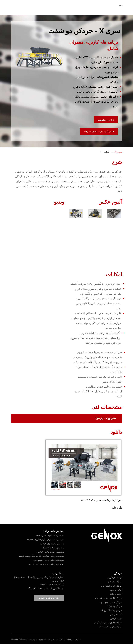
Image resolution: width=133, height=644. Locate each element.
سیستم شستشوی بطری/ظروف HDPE (46, 539)
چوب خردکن (116, 594)
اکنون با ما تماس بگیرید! (49, 598)
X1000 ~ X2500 (106, 419)
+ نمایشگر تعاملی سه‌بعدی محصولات (99, 131)
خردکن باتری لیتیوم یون (111, 602)
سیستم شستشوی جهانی (52, 543)
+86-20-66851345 (50, 585)
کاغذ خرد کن (116, 590)
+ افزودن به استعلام (106, 120)
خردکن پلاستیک (115, 582)
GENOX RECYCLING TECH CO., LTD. (61, 639)
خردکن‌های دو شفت (110, 172)
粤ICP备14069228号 (19, 639)
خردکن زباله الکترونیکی (111, 586)
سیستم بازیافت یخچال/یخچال (50, 552)
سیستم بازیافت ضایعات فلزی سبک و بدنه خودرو (41, 556)
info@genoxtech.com (38, 588)
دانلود (115, 507)
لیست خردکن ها (114, 577)
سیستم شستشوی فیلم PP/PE (50, 535)
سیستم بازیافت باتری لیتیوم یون (49, 560)
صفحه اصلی (110, 152)
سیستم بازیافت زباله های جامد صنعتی (46, 564)
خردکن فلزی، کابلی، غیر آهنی (108, 598)
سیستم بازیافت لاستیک (53, 548)
